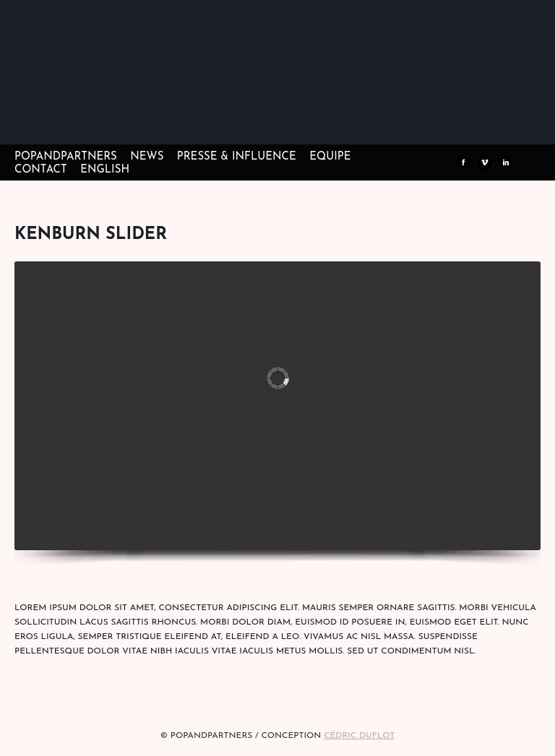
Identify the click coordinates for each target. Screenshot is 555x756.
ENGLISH (105, 170)
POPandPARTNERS (66, 157)
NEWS (147, 157)
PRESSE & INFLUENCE (237, 157)
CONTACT (41, 170)
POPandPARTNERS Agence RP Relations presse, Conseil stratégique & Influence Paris (116, 123)
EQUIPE (330, 157)
